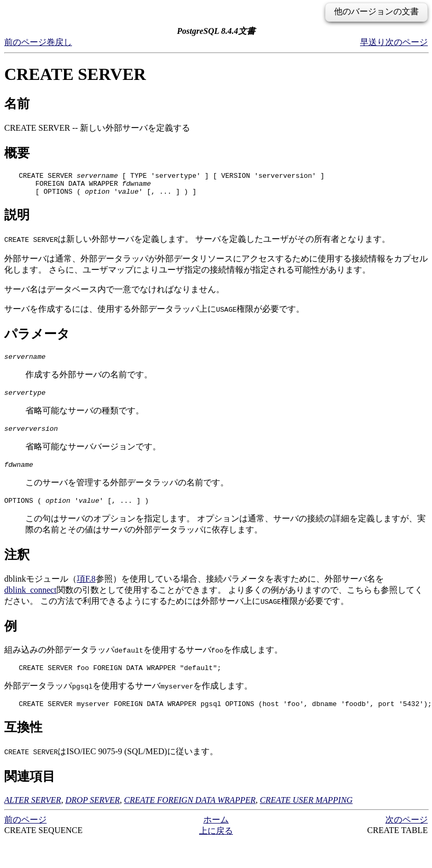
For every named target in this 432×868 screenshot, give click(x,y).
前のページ (25, 42)
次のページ (407, 42)
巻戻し (59, 42)
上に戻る (216, 847)
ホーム (216, 835)
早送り (373, 42)
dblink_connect (30, 603)
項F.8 (86, 591)
